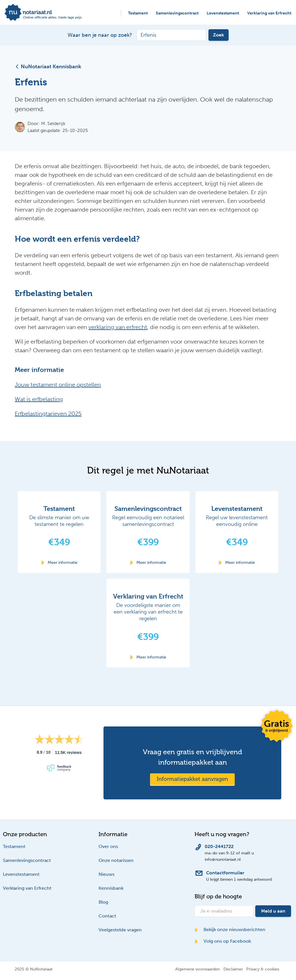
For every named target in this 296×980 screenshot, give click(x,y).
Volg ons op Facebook (223, 941)
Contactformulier (225, 873)
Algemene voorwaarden (197, 969)
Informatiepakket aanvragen (192, 779)
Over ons (108, 846)
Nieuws (107, 874)
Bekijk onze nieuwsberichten (230, 929)
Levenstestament (223, 13)
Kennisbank (111, 888)
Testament (138, 13)
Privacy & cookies (263, 969)
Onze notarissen (116, 860)
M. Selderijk (53, 123)
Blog (103, 902)
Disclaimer (233, 969)
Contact (107, 916)
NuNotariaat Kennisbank (48, 67)
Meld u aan (273, 911)
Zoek (219, 35)
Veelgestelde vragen (120, 930)
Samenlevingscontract (177, 13)
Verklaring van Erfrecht (269, 13)
